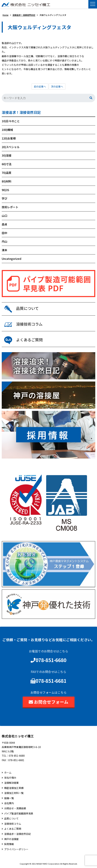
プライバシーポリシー (16, 849)
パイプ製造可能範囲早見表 (19, 814)
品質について (11, 819)
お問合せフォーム (48, 702)
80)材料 (7, 181)
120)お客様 (9, 138)
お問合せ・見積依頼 (15, 808)
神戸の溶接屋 (11, 839)
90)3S (5, 190)
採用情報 (9, 844)
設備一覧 (9, 798)
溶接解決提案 (11, 783)
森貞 (4, 224)
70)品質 (7, 173)
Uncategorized (11, 259)
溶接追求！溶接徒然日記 (21, 112)
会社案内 (9, 803)
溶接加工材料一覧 (14, 793)
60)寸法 (7, 164)
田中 (4, 233)
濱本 (4, 250)
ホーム (8, 773)
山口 (4, 216)
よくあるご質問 (13, 829)
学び (4, 198)
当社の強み (10, 778)
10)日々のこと (11, 121)
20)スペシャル (11, 147)
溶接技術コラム (13, 824)
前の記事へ (40, 86)
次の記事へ (57, 86)
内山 (4, 241)
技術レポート (10, 207)
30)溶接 (7, 155)
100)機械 (7, 130)
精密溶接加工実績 (14, 788)
